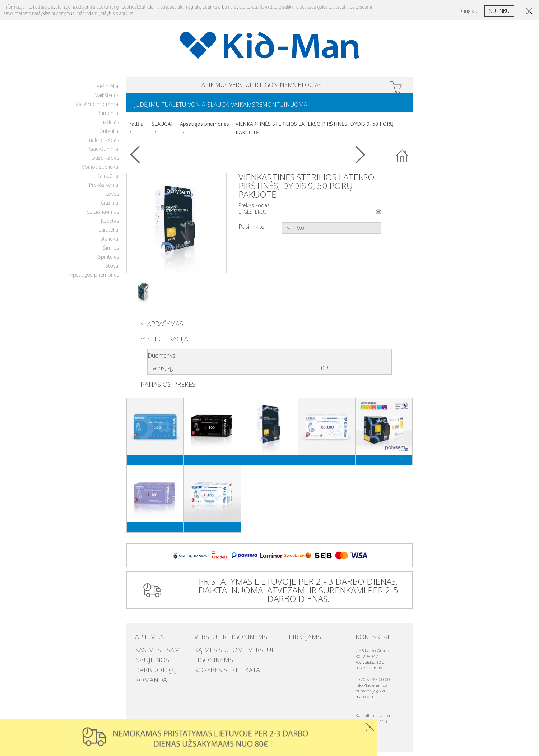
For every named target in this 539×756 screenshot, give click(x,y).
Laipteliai (109, 234)
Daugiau (468, 11)
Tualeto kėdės (103, 144)
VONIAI (212, 108)
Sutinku (499, 11)
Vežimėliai (108, 90)
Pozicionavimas (101, 216)
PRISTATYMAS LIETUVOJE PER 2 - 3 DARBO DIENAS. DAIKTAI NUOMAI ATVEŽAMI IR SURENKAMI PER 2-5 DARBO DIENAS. (295, 594)
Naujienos (147, 660)
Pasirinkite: (252, 231)
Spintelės (109, 261)
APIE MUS (186, 86)
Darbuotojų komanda (162, 667)
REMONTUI (302, 108)
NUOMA (334, 108)
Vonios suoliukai (101, 171)
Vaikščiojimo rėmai (97, 108)
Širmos (111, 252)
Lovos (112, 198)
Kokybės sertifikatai (218, 667)
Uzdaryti (370, 727)
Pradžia (135, 128)
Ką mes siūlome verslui (222, 653)
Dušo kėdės (105, 162)
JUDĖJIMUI (151, 108)
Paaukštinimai (103, 153)
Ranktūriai (108, 180)
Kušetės (110, 225)
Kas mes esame (152, 653)
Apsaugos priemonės (95, 279)
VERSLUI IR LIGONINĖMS (263, 86)
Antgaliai (110, 135)
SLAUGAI (239, 108)
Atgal (402, 161)
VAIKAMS (269, 108)
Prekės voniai (104, 189)
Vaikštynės (107, 99)
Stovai (112, 270)
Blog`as (338, 86)
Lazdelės (109, 126)
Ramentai (108, 117)
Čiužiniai (110, 207)
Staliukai (110, 243)
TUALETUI (183, 108)
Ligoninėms (208, 660)
